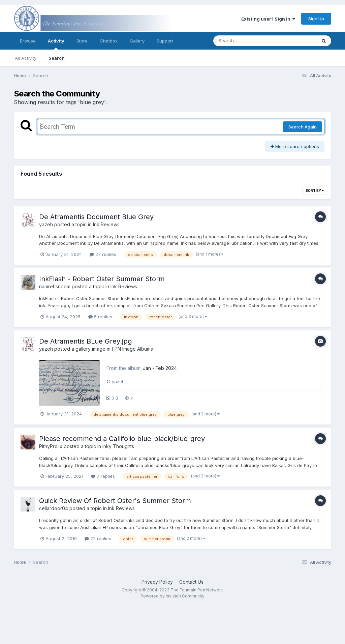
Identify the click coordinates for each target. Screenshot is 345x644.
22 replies (98, 538)
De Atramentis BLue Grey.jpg (85, 341)
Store (82, 41)
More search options (295, 146)
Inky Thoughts (118, 446)
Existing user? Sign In (268, 19)
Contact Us (191, 582)
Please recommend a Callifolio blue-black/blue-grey (122, 439)
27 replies (103, 254)
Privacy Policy (157, 582)
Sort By (315, 191)
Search (57, 58)
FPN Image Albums (132, 349)
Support (165, 41)
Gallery (137, 41)
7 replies (103, 476)
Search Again (303, 127)
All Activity (26, 58)
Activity (56, 44)
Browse (28, 41)
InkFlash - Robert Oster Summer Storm (102, 279)
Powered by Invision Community (172, 596)
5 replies (100, 317)
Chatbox (109, 41)
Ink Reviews (106, 224)
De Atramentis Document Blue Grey (96, 217)
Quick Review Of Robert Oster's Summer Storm (115, 501)
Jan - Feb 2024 (160, 368)
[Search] (246, 41)
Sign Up (316, 19)
